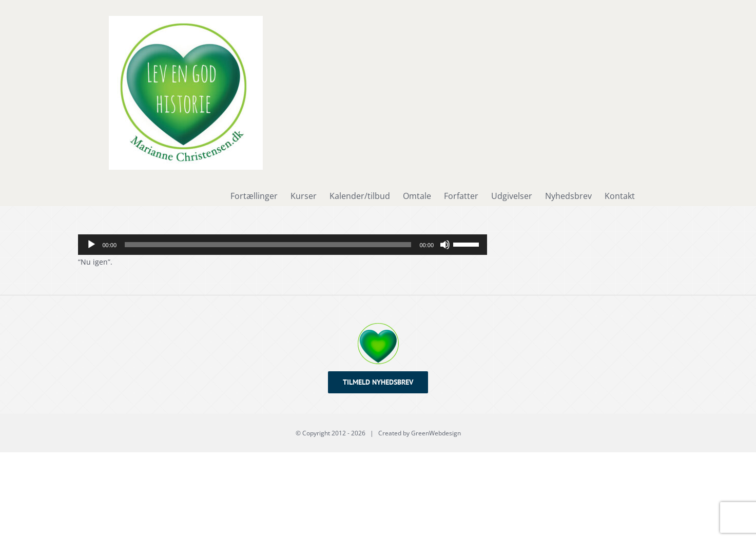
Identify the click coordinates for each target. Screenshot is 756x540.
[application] (283, 245)
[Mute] (445, 245)
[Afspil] (91, 245)
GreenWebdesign (436, 433)
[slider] (268, 245)
